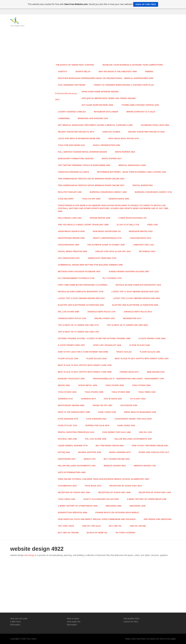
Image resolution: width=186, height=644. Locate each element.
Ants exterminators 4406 (72, 472)
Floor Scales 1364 (150, 352)
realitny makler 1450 (70, 192)
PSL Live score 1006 (96, 439)
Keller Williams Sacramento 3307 (133, 439)
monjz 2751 (90, 459)
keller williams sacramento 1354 (77, 466)
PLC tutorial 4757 (112, 278)
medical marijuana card (132, 165)
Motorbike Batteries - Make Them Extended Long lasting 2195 (132, 172)
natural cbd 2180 (67, 439)
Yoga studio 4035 (115, 385)
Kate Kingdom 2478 (68, 419)
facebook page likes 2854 (155, 125)
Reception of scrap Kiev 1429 (155, 492)
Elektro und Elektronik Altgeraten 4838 (135, 305)
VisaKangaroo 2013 (141, 238)
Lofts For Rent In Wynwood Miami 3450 (79, 138)
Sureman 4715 (65, 399)
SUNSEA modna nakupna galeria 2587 (129, 271)
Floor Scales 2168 (140, 345)
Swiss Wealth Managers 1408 (140, 412)
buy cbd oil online (68, 533)
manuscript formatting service (76, 159)
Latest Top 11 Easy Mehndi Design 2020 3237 (81, 298)
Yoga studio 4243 (67, 392)
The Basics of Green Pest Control (75, 65)
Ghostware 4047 (67, 459)
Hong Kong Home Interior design (100, 92)
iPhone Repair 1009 (100, 218)
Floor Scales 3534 (96, 359)
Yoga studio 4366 (94, 392)
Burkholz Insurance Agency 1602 (108, 192)
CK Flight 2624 (138, 399)
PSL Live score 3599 (69, 312)
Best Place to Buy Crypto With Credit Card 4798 (85, 365)
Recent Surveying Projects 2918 (147, 132)
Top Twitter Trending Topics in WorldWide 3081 (84, 165)
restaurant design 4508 (71, 405)
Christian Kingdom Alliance (74, 172)
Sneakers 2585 (113, 506)
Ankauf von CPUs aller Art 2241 (113, 251)
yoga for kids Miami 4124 (71, 145)
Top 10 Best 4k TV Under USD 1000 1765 (78, 332)
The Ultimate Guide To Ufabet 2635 (106, 245)
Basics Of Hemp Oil (97, 533)
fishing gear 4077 (129, 372)
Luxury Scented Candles (72, 112)
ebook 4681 (64, 385)
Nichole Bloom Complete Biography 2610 (138, 285)
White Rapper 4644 (125, 152)
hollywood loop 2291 (70, 218)
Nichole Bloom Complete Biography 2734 (81, 292)
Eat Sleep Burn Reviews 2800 (97, 105)
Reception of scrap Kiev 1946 (114, 492)
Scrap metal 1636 (88, 385)
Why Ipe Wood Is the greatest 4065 (118, 72)
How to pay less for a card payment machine (83, 352)
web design (29, 555)
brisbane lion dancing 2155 (93, 118)
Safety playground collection (101, 499)
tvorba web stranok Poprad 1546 (140, 105)
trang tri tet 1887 (102, 405)
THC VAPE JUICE (66, 526)
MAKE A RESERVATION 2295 (107, 145)
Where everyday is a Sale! (141, 112)
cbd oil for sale (92, 526)
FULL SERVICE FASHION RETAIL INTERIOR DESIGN (82, 152)
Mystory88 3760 (129, 405)
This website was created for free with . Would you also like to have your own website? (93, 4)
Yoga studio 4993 (121, 392)
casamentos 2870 (67, 486)
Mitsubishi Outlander (106, 112)
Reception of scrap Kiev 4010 (126, 486)
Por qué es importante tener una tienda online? (109, 98)
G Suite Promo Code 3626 (152, 338)
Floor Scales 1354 (68, 359)
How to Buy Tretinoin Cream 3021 (150, 446)
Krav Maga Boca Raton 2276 (124, 138)
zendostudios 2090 (119, 199)
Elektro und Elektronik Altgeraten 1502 (81, 305)
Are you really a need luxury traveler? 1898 (83, 225)
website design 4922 (115, 466)
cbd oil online (138, 526)
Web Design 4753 (156, 372)
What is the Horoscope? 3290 (74, 412)
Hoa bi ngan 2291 (113, 399)
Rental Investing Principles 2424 (76, 432)
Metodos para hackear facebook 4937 (79, 271)
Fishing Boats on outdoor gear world (117, 513)
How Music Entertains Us (107, 231)
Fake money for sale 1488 (116, 432)
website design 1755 (145, 466)
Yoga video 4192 (147, 392)
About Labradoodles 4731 (107, 238)
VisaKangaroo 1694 (69, 245)
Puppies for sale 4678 (97, 425)
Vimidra (149, 72)
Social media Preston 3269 (73, 251)
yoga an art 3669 (91, 199)
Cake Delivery (66, 199)
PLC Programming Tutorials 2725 (76, 278)
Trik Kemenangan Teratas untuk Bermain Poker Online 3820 (91, 179)
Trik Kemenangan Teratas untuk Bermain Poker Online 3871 (91, 185)
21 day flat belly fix (128, 225)
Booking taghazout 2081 (71, 379)
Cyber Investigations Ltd (132, 218)
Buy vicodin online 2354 (117, 459)
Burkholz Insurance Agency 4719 (153, 192)
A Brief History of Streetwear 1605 (78, 506)
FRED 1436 (153, 225)
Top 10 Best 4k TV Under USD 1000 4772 (78, 325)
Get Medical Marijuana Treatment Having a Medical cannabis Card (95, 125)
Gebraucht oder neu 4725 (102, 258)
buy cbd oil (115, 526)
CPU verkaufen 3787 (69, 258)
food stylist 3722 (68, 425)
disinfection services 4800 (73, 513)
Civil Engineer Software (72, 85)
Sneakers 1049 (137, 506)
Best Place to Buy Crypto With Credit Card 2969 (85, 372)
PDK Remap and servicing (158, 519)
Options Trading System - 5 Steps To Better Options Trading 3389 (94, 338)
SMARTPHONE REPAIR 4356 (71, 238)
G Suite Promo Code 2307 (71, 345)
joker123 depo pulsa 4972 (138, 312)
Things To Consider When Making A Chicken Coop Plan (124, 85)
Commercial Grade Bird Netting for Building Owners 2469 (90, 265)
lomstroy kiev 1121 (144, 245)
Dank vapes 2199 (107, 412)
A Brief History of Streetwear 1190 (147, 499)
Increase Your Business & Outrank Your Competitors (133, 65)
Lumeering (64, 118)
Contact (63, 72)
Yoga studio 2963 (141, 385)
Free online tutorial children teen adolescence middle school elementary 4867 (104, 479)
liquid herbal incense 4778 (73, 446)
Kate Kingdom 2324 (96, 419)
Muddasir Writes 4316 (141, 231)
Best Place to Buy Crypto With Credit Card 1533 (142, 359)
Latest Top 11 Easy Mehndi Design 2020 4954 (137, 298)
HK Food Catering (126, 533)
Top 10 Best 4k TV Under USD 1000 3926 (127, 325)
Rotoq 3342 (64, 452)
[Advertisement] (114, 39)
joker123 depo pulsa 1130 (72, 318)
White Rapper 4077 (112, 159)
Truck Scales (124, 352)
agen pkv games (111, 132)
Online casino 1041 (105, 318)
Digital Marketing (143, 185)
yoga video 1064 (67, 499)
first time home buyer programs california (83, 285)
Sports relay (83, 72)
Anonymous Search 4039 (71, 231)
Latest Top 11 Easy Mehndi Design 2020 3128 (135, 292)
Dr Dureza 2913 (147, 251)
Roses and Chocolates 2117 (154, 452)
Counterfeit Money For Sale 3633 (133, 419)
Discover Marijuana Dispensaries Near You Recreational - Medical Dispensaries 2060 (106, 78)
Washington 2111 (132, 318)
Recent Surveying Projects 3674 (76, 132)
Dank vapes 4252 (126, 425)
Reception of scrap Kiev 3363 (74, 492)
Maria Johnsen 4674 (120, 452)
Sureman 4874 (88, 399)
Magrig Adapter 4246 (90, 452)
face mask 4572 (93, 486)
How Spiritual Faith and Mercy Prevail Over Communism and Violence (97, 519)
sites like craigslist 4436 (107, 345)
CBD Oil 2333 (145, 432)
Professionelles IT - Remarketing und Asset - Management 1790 (129, 379)
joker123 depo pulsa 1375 (101, 312)
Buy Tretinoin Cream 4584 (110, 446)
